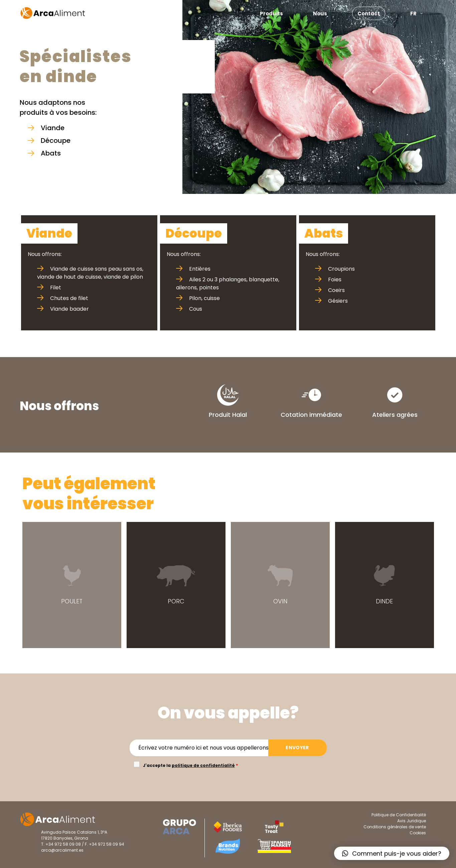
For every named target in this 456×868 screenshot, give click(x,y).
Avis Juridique (412, 821)
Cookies (418, 833)
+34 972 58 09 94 (107, 844)
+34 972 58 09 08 (63, 844)
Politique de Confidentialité (399, 815)
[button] (392, 853)
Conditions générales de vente (395, 827)
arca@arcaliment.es (62, 850)
